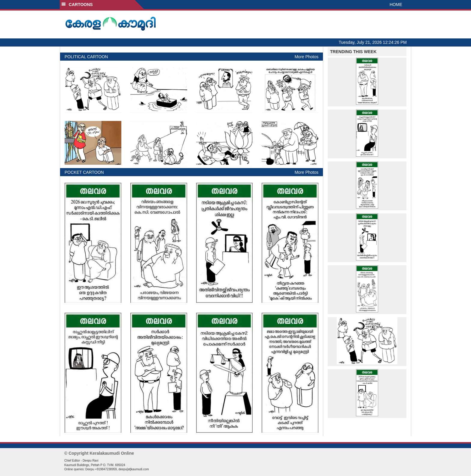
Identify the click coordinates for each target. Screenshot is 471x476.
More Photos (307, 57)
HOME (396, 5)
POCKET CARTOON (84, 172)
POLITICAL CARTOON (86, 57)
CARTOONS (77, 5)
